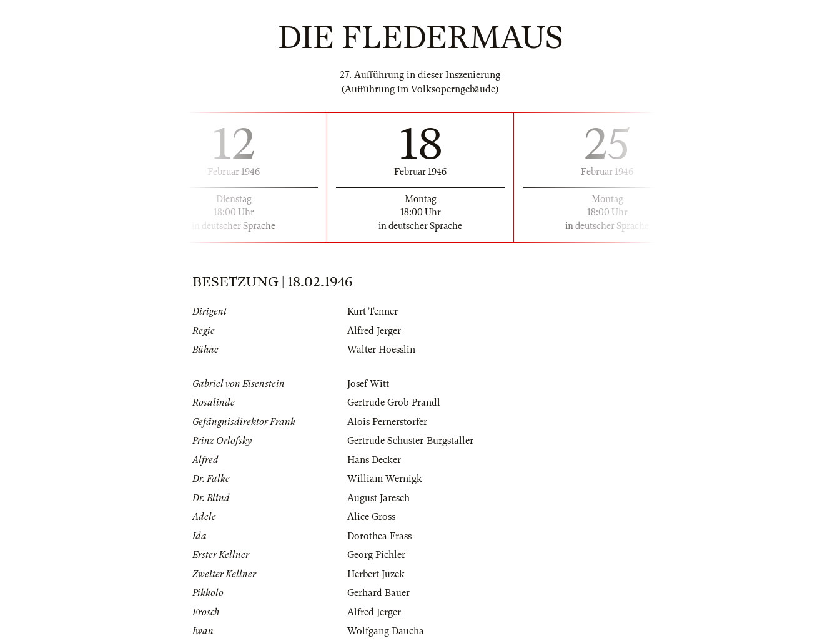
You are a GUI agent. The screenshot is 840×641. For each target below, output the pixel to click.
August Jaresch (378, 498)
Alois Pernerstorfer (387, 422)
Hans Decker (374, 460)
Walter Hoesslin (381, 350)
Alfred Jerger (374, 331)
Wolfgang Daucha (386, 631)
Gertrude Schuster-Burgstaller (410, 441)
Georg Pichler (376, 555)
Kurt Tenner (373, 311)
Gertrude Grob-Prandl (394, 403)
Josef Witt (368, 384)
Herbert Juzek (376, 574)
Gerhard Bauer (378, 593)
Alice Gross (371, 517)
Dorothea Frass (379, 536)
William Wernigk (385, 479)
